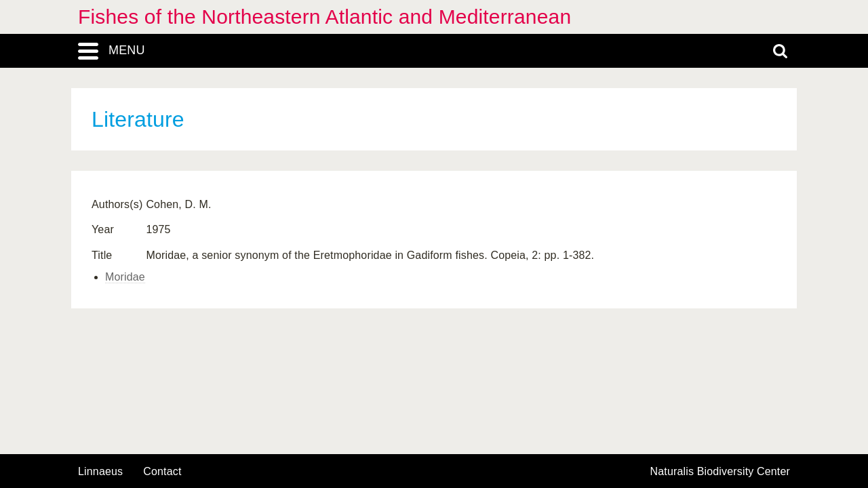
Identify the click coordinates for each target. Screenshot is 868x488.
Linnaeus (100, 472)
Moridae (125, 277)
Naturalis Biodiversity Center (721, 472)
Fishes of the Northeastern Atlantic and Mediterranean (324, 17)
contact (162, 471)
